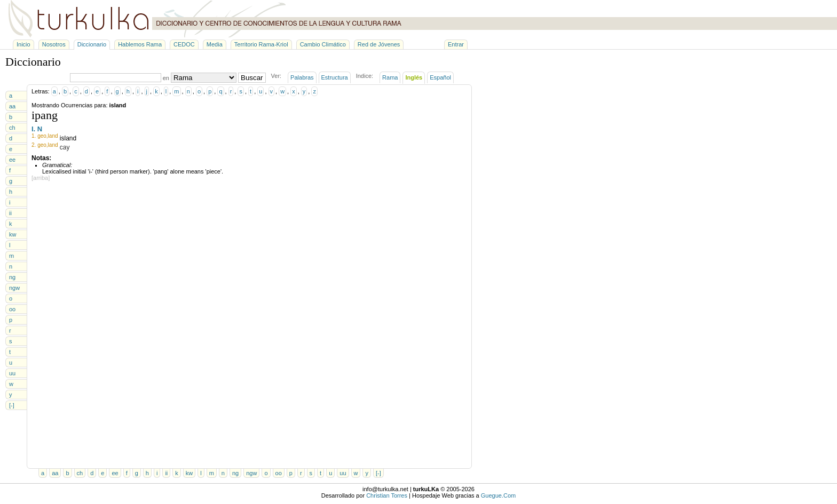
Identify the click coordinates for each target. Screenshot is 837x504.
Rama (390, 77)
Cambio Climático (323, 44)
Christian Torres (387, 495)
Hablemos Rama (140, 44)
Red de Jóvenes (379, 44)
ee (12, 160)
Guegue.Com (498, 495)
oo (12, 309)
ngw (14, 288)
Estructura (335, 77)
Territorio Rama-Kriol (261, 44)
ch (12, 128)
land (53, 136)
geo (42, 136)
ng (12, 277)
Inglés (414, 77)
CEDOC (184, 44)
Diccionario (92, 44)
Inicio (23, 44)
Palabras (302, 77)
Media (215, 44)
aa (12, 106)
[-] (12, 405)
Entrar (456, 44)
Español (440, 77)
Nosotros (54, 44)
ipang (45, 115)
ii (10, 213)
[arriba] (41, 178)
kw (13, 234)
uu (12, 373)
